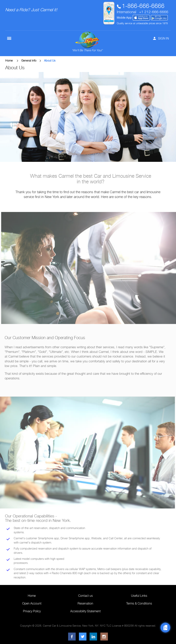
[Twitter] (83, 637)
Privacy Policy (32, 611)
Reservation (85, 603)
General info (31, 60)
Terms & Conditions (139, 603)
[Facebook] (72, 637)
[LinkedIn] (93, 637)
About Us (50, 60)
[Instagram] (104, 637)
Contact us (85, 596)
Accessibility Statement (85, 611)
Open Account (32, 603)
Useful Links (139, 596)
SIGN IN (161, 38)
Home (12, 60)
